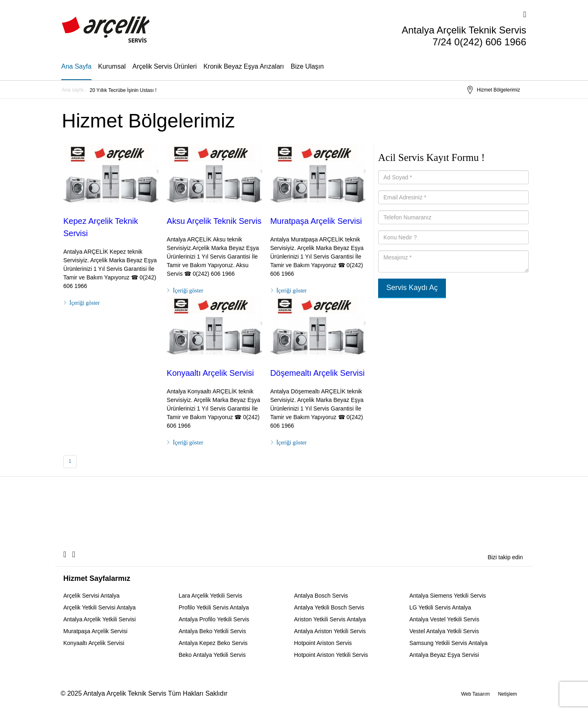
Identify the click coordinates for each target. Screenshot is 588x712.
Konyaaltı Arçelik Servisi (210, 373)
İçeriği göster (85, 303)
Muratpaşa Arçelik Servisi (316, 221)
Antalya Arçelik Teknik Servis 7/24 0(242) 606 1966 (464, 36)
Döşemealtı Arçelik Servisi (317, 373)
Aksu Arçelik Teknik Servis (214, 221)
